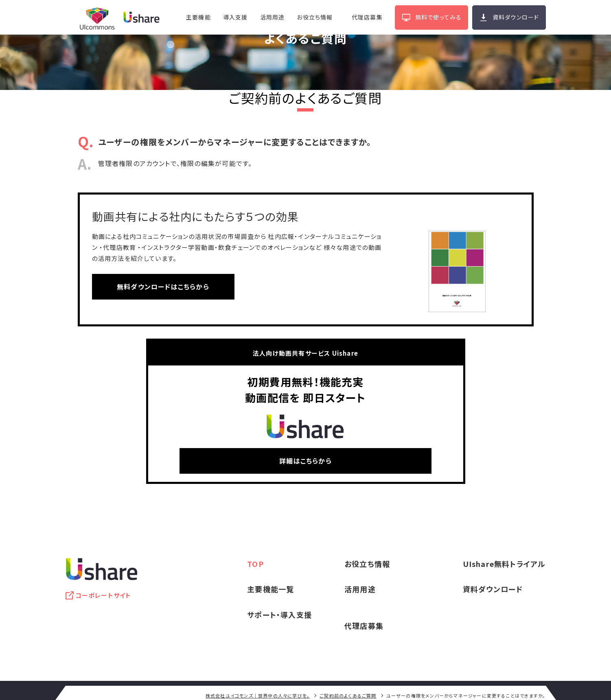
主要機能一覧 (270, 589)
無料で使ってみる (438, 17)
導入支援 (235, 17)
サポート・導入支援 (279, 615)
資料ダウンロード (516, 17)
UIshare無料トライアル (504, 564)
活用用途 (272, 17)
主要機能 (198, 17)
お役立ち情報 (315, 17)
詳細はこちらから (305, 461)
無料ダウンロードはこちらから (163, 287)
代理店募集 (367, 17)
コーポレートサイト (103, 595)
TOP (255, 564)
